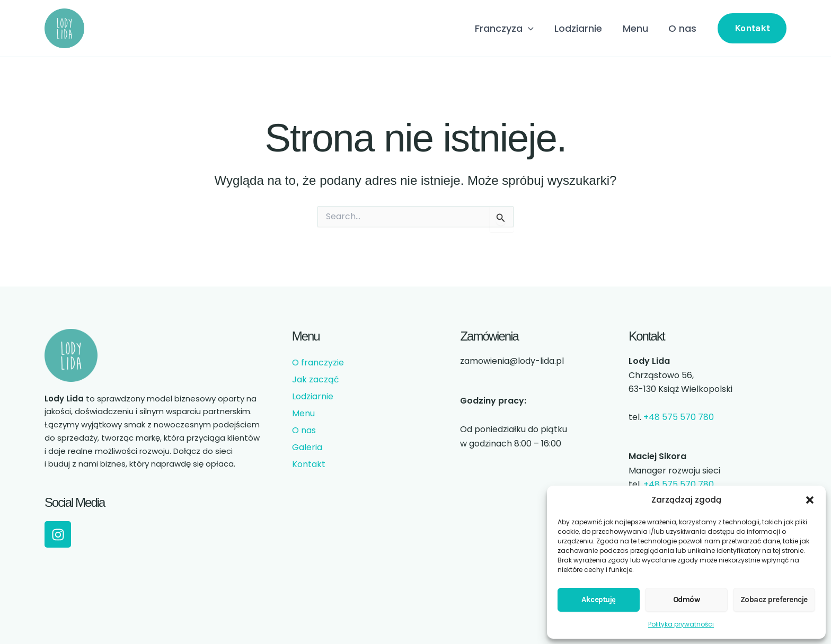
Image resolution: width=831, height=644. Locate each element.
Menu (638, 28)
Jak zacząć (316, 379)
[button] (810, 500)
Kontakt (309, 464)
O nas (683, 28)
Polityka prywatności (681, 624)
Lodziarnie (582, 28)
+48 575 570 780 (679, 417)
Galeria (307, 447)
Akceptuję (599, 600)
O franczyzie (318, 363)
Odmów (687, 600)
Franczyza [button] (510, 29)
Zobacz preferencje (774, 600)
